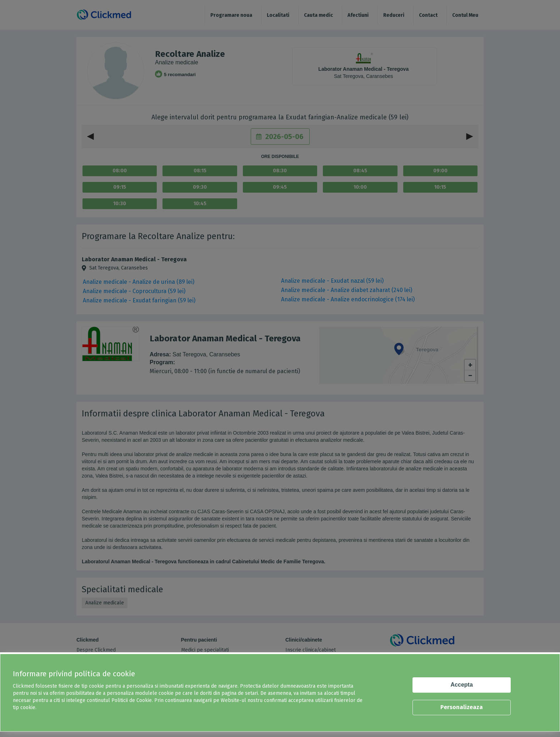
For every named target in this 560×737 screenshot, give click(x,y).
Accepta (462, 685)
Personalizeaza (462, 707)
